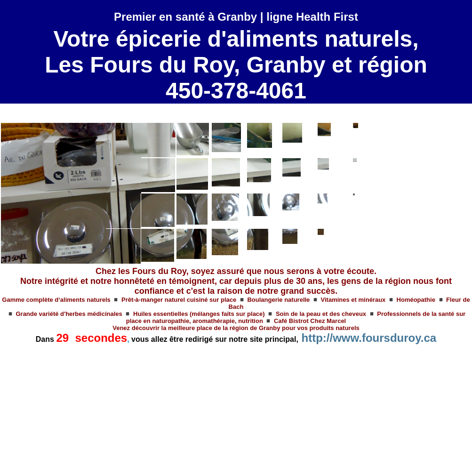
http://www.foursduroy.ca (369, 338)
